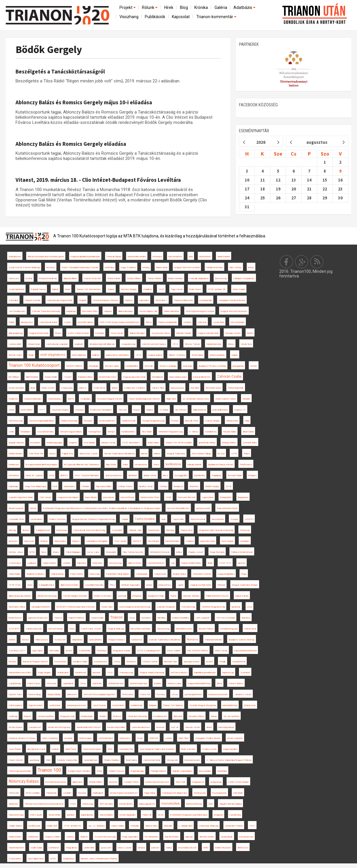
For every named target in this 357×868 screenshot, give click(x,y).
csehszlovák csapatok (57, 344)
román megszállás (116, 727)
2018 (229, 486)
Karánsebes (69, 486)
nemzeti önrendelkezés (178, 508)
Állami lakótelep (126, 311)
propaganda (238, 366)
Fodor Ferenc (77, 574)
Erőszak (149, 366)
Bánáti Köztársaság (47, 596)
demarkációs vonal (36, 749)
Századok (117, 530)
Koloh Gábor (153, 443)
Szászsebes (15, 859)
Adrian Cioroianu (175, 278)
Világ (247, 421)
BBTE (71, 399)
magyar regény (155, 355)
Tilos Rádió (147, 432)
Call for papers (15, 705)
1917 (42, 410)
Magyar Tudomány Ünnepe (245, 585)
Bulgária (153, 705)
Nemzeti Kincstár (187, 497)
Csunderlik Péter (16, 519)
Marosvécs (125, 738)
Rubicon (84, 837)
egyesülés (144, 300)
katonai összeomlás (218, 694)
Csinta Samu (34, 683)
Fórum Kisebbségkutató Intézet (144, 399)
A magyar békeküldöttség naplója (41, 465)
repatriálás (222, 771)
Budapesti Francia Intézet (221, 465)
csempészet (35, 727)
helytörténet (205, 257)
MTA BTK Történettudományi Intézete (76, 607)
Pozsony (161, 694)
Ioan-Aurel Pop (126, 749)
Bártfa (250, 333)
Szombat (245, 673)
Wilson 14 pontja (177, 355)
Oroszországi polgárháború (42, 421)
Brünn (209, 727)
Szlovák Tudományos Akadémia (165, 640)
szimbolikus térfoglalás (97, 541)
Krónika (201, 7)
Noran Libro (107, 607)
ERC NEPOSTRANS (198, 651)
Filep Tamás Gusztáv (133, 552)
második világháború (199, 278)
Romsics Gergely (129, 289)
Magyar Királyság (116, 629)
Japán (180, 585)
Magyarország (67, 716)
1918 (234, 454)
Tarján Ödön (178, 519)
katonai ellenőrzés (202, 377)
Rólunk (150, 7)
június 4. (83, 388)
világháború (77, 640)
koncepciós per (246, 837)
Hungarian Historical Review (232, 300)
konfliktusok (34, 826)
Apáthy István (146, 486)
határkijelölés (132, 366)
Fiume (173, 596)
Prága (244, 574)
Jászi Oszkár (99, 705)
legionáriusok (87, 815)
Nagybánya (69, 859)
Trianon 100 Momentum (89, 289)
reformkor (157, 257)
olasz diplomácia (36, 859)
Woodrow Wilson (196, 716)
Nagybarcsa (198, 782)
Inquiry (235, 355)
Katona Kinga (35, 694)
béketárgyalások (226, 727)
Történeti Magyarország (213, 607)
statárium (245, 541)
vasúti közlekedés (33, 399)
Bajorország (228, 673)
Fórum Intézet (16, 760)
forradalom (25, 432)
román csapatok (235, 738)
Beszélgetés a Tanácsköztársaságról (60, 71)
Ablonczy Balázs (24, 781)
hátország (94, 574)
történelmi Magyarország (170, 432)
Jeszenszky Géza (161, 333)
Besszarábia (205, 771)
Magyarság (216, 782)
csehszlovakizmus (141, 727)
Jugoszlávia (208, 497)
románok (68, 738)
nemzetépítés (175, 257)
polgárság (71, 311)
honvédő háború (85, 322)
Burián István (150, 475)
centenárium (36, 519)
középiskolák (206, 300)
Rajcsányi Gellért (104, 486)
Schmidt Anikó (250, 443)
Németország (16, 421)
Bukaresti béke (172, 837)
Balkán (55, 289)
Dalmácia (81, 563)
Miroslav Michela (191, 596)
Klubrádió (168, 826)
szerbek (67, 563)
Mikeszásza (42, 640)
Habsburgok (142, 574)
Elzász (25, 640)
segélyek (79, 344)
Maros (56, 552)
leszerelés (35, 443)
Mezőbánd (153, 541)
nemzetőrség (127, 497)
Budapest (178, 486)
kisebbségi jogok (54, 443)
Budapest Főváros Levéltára (212, 366)
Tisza (132, 618)
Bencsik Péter (192, 421)
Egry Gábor (37, 651)
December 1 (161, 300)
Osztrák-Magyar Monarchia (203, 705)
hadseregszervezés (77, 705)
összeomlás (60, 662)
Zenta (117, 662)
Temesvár (245, 530)
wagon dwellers (230, 749)
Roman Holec (15, 355)
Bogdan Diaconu (16, 443)
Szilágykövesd (43, 530)
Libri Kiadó (238, 793)
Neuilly (223, 662)
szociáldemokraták (94, 585)
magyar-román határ (39, 333)
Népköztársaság (69, 421)
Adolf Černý (71, 749)
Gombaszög (200, 793)
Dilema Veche (135, 563)
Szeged (234, 519)
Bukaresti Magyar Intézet (35, 662)
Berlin (210, 563)
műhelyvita (33, 837)
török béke (97, 563)
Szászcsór (60, 640)
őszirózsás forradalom (101, 410)
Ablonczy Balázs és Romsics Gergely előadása (71, 144)
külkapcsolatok (194, 465)
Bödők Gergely (49, 49)
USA (55, 486)
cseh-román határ (152, 760)
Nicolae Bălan (230, 432)
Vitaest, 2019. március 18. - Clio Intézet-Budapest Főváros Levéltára (98, 180)
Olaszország (163, 629)
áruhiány (71, 815)
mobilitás (148, 289)
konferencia (173, 464)
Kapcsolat (181, 17)
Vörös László (221, 651)
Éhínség (170, 530)
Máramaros (63, 673)
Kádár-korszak (129, 421)
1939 (73, 804)
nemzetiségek (238, 322)
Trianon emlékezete (183, 300)
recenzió (160, 727)
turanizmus (137, 640)
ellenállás (162, 618)
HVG (51, 475)
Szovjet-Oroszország (105, 837)
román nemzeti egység (59, 727)
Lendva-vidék (15, 344)
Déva (44, 552)
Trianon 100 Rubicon (173, 705)
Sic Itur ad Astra (231, 716)
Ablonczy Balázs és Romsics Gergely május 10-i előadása (84, 102)
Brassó (26, 530)
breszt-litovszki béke (141, 629)
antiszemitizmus (114, 475)
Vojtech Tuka (15, 694)
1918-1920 (15, 585)
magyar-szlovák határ (208, 333)
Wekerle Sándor (184, 333)
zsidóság (13, 716)
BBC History (236, 267)
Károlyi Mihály (54, 694)
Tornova (58, 618)
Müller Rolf (52, 826)
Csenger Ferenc (131, 782)
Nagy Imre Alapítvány (35, 486)
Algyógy (189, 837)
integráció (137, 596)
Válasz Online (117, 826)
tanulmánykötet (16, 848)
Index (125, 465)
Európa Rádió (51, 377)
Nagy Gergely (44, 673)
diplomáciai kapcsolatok (20, 596)
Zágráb (125, 519)
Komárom (146, 618)
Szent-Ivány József (91, 629)
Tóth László (36, 815)
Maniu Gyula (34, 344)
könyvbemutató (192, 760)
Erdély (12, 322)
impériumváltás (85, 377)
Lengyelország (128, 344)
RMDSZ (137, 541)
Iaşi (173, 563)
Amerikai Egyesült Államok (102, 344)
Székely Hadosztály (67, 760)
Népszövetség (16, 815)
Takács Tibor (158, 388)
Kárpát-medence (76, 618)
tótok (99, 771)
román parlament (107, 421)
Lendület (67, 793)
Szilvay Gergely (212, 421)
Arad (33, 388)
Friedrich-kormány (214, 267)
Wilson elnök (162, 267)
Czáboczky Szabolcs (135, 388)
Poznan (175, 421)
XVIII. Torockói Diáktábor (87, 475)
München (194, 486)
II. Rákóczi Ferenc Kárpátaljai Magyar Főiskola (229, 760)
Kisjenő (27, 716)
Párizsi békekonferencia (245, 651)
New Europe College (201, 454)
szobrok (187, 322)
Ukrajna (141, 848)
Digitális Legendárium (182, 771)
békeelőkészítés (184, 629)
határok (55, 749)
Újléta (219, 683)
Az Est (221, 454)
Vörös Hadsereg (50, 738)
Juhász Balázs (236, 683)
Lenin (11, 432)
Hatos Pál (145, 694)
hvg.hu (136, 410)
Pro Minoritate (151, 837)
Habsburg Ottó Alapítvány (175, 793)
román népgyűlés (128, 815)
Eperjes (76, 541)
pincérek (97, 673)
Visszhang (129, 17)
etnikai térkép (57, 574)
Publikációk (155, 17)
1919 (138, 355)
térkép (214, 716)
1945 (161, 289)
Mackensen (154, 530)
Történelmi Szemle (202, 574)
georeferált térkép (207, 443)
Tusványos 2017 (17, 651)
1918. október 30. (73, 826)
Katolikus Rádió (80, 662)
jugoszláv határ (207, 541)
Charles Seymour (57, 519)
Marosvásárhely (217, 355)
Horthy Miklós (134, 278)
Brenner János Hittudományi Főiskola (99, 859)
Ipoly (164, 519)
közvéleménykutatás (56, 782)
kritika (179, 552)
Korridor (157, 683)
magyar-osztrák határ (200, 585)
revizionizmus (100, 662)
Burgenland (243, 497)
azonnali (122, 596)
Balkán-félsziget (137, 333)
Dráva (156, 465)
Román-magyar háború (71, 432)
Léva (249, 607)
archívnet (13, 541)
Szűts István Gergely (238, 782)
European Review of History (22, 738)
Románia (192, 640)
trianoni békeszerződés (20, 673)
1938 (168, 497)
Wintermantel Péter (150, 497)
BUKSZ (64, 475)
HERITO (249, 519)
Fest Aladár (89, 443)
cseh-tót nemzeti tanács (154, 344)
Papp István (177, 289)
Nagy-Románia (217, 552)
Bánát (115, 388)
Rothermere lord (116, 683)
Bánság (12, 530)
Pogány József (196, 552)
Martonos (131, 662)
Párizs (247, 454)
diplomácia (77, 782)
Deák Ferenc (195, 289)
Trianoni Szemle (33, 300)
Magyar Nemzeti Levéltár (187, 267)
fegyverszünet (36, 705)
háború (157, 454)
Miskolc (44, 541)
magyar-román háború (68, 497)
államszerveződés (69, 585)
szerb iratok (55, 705)
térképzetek (232, 421)
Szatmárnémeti (16, 289)
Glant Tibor (184, 738)
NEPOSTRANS (74, 366)
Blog (184, 7)
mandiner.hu (211, 432)
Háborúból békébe (213, 640)
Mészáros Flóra (90, 311)
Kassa (52, 454)
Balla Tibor (171, 399)
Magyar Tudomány (176, 454)
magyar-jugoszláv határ (134, 377)
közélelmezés (160, 716)
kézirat (209, 662)
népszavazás (177, 388)
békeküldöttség (230, 705)
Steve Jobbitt (174, 651)
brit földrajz (14, 377)
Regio (31, 355)
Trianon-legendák (236, 388)
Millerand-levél (199, 410)
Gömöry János (16, 552)
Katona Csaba (174, 683)
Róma (149, 322)
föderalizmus (15, 257)
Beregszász (27, 322)
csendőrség (235, 815)
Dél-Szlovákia (106, 804)
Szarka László (209, 749)
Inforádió (135, 826)
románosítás (141, 465)
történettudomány (139, 683)
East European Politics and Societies (157, 749)
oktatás (12, 662)
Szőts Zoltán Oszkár (78, 333)
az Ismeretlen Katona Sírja (196, 399)
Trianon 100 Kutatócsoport (34, 365)
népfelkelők (200, 475)
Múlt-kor (117, 716)
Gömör (33, 508)
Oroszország (115, 563)
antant (69, 651)
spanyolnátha (95, 640)
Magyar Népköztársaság (152, 673)
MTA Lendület (33, 793)
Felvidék (85, 486)
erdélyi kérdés (15, 837)
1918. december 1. (132, 443)
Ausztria (113, 782)
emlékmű (13, 399)
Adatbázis (245, 7)
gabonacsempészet (38, 618)
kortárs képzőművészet (157, 782)
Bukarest (246, 618)
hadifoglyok (98, 793)
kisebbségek (87, 716)
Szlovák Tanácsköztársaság (46, 311)
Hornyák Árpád (114, 257)
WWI (110, 749)
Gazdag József (233, 333)
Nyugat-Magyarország (153, 421)
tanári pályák (227, 837)
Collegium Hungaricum (244, 278)
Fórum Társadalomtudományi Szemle (80, 267)
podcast (155, 848)
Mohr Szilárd (239, 289)
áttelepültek (226, 497)
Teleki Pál (147, 815)
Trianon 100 (49, 770)
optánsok (236, 607)
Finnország (88, 804)
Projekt (128, 7)
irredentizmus (15, 618)
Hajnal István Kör (92, 278)
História (163, 486)
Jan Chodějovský (17, 311)
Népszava (14, 278)
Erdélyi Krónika (15, 454)
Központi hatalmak (48, 278)
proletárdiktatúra (220, 410)
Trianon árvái (250, 629)
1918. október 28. (217, 289)
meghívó (73, 443)
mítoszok (51, 683)
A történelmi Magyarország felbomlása (189, 815)
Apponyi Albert (70, 278)
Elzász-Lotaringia (168, 366)
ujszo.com (106, 848)
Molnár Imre (250, 705)
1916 (110, 673)
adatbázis (13, 804)
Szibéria (190, 541)
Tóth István (45, 497)
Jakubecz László (243, 694)
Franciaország (126, 673)
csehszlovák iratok (48, 322)
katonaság (61, 530)
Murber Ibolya (179, 574)
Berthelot (133, 475)
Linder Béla (89, 848)
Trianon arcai (186, 530)
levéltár (29, 278)
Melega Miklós (229, 443)
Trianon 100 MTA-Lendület (179, 443)
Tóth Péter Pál (36, 454)
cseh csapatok (203, 618)
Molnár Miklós (96, 782)
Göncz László (125, 848)
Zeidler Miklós (15, 826)
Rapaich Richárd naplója (230, 804)
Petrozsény (128, 694)
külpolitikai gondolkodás (205, 673)
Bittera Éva (243, 848)
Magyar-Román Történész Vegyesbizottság (93, 519)
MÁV (206, 848)
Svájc (140, 738)
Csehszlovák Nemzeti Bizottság (89, 530)
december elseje (213, 388)
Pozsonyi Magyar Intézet (110, 399)
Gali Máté (97, 683)
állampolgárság (16, 333)
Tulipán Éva (67, 454)
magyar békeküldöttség (199, 683)
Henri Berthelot (106, 738)
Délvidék (246, 399)
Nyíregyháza (95, 432)
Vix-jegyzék (172, 760)
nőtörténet (14, 475)
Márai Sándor (114, 278)
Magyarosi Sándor (122, 651)
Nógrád (82, 300)
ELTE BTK (14, 629)
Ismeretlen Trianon (234, 826)
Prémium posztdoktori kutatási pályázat (44, 804)
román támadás (16, 388)
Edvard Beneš (126, 804)
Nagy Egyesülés (130, 837)
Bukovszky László (89, 454)
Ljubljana (32, 563)
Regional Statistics (35, 574)
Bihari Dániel (248, 432)
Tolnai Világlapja (73, 552)
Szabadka (85, 399)
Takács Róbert (154, 278)
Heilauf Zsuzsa (116, 771)
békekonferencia (194, 804)
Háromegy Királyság (209, 826)
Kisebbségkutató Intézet (89, 727)
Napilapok (216, 475)
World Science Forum (226, 399)
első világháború (53, 355)
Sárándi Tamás (38, 289)
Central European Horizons (106, 300)
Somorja (79, 410)
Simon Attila (54, 815)
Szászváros (15, 563)
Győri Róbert (27, 410)
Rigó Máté (111, 465)
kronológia (94, 366)
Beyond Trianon (206, 629)
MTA (32, 552)
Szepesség (67, 388)
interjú (251, 267)
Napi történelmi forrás (227, 508)
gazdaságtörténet (193, 694)
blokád (144, 454)
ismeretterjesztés (108, 377)
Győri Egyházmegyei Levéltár (200, 311)
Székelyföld (84, 651)
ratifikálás (109, 267)
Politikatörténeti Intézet (217, 596)
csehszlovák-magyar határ (60, 300)
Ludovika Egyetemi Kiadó (21, 497)
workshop (187, 366)
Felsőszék (14, 793)
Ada (191, 257)
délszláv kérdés (207, 837)
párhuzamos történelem (117, 355)
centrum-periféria (46, 716)
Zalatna (70, 837)
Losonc (68, 322)
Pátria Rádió (14, 574)
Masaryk (88, 421)
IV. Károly (164, 410)
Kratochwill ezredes (137, 257)
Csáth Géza (99, 388)
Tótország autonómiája (20, 771)
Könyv (231, 344)
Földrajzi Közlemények (242, 552)
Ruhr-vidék (54, 651)
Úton (211, 804)
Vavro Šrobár (15, 749)
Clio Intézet (181, 410)
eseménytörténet (156, 563)
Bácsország (221, 278)
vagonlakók (68, 683)
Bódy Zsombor (188, 749)
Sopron (111, 289)
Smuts (254, 366)
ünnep (149, 585)
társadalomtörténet (41, 607)
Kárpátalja (13, 486)
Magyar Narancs (116, 640)
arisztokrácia (218, 519)
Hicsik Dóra (246, 344)
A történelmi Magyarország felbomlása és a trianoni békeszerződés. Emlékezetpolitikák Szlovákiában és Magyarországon (102, 508)
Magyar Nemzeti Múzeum (234, 311)
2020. (53, 859)
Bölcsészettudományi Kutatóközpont (46, 257)
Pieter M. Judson (34, 475)
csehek (168, 738)
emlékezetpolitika (181, 618)
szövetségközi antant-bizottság (135, 607)
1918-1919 (225, 563)
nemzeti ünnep (56, 629)
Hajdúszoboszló (34, 629)
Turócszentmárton (92, 749)
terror (68, 289)
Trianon (116, 617)
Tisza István (117, 333)
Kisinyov (129, 300)
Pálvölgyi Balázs (158, 771)
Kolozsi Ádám (106, 815)
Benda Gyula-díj (16, 508)
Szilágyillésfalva (46, 585)
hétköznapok (86, 738)
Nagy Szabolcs (128, 267)
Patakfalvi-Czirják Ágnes (118, 574)
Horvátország (188, 607)
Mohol (58, 333)
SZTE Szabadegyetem (149, 651)
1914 (175, 344)
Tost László (120, 541)
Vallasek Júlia (135, 530)
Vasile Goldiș (36, 848)
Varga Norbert (49, 563)
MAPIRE (154, 738)
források (221, 585)
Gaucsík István (192, 727)
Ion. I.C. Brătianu (96, 826)
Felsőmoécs (246, 465)
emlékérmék (137, 705)
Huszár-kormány (45, 432)
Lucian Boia (219, 322)
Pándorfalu (51, 793)
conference (54, 848)
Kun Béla (195, 388)
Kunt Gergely (227, 541)
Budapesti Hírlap (156, 596)
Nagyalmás (72, 848)
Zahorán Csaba (229, 377)
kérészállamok (79, 355)
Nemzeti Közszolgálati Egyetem (99, 694)
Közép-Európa (15, 727)
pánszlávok (109, 497)
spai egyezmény (192, 662)
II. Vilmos (194, 432)
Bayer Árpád (91, 497)
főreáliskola (157, 377)
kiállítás (96, 355)
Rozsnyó (51, 267)
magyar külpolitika (226, 574)
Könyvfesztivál (198, 519)
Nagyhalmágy (137, 771)
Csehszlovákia (145, 519)
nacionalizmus (91, 760)
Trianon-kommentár (217, 17)
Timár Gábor (197, 355)
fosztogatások (219, 793)
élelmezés (72, 694)
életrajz (111, 432)
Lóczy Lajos (93, 552)
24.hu (83, 683)
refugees (252, 475)
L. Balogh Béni (186, 826)
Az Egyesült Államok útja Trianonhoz (82, 465)
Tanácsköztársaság (137, 716)
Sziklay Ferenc (125, 486)
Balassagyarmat (147, 804)
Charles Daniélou (112, 760)
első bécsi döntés (179, 673)
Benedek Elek (171, 662)
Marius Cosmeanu (103, 596)
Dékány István (108, 443)
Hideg (169, 848)
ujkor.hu (242, 563)
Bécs (165, 475)
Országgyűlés (181, 475)
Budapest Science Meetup (242, 640)
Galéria (221, 7)
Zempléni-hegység (229, 629)
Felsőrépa (101, 651)
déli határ (178, 716)
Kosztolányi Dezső (187, 848)
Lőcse (175, 694)
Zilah (48, 760)
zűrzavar (202, 322)
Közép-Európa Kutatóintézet (124, 793)
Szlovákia (13, 300)
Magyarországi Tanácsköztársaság (216, 530)
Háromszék (160, 574)
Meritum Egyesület (130, 585)
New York (181, 782)
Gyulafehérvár (239, 662)
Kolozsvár (29, 541)
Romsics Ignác (112, 366)
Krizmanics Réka (17, 607)
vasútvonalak (97, 618)
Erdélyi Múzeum (223, 848)
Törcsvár (123, 410)
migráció (108, 311)
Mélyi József (48, 388)
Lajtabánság (15, 683)
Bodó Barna (131, 760)
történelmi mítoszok (160, 552)
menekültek (170, 804)
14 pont (68, 377)
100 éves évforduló (226, 618)
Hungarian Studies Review (208, 738)
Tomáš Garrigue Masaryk (75, 596)
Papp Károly (150, 793)
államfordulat (32, 377)
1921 (252, 826)
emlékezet (14, 465)
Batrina (12, 640)
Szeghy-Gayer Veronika (79, 771)
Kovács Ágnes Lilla (148, 311)
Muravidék (111, 552)
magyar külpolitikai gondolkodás (85, 257)
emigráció (218, 815)
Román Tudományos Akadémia (119, 454)
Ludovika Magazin (166, 607)
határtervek (81, 673)
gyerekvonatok (203, 508)
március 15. (240, 410)
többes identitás (171, 311)
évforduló (100, 333)
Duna (30, 585)
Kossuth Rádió (235, 475)
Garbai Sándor (242, 596)
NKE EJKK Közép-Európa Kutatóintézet (119, 322)
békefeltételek (172, 541)
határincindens (128, 432)
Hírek (169, 7)
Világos (150, 410)
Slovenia (82, 793)
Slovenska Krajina (60, 410)
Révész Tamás (192, 344)
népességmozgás (178, 377)
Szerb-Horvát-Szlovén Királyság (24, 267)
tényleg (146, 267)
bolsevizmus (165, 585)
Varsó (11, 410)
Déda (72, 629)
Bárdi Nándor (224, 257)
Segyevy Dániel (52, 837)
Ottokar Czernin (150, 662)
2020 (161, 815)
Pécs (112, 585)
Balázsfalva (60, 541)
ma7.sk (175, 727)
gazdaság (34, 760)
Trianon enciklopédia (167, 322)
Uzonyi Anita (118, 705)
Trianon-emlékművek (191, 563)
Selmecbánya (55, 399)
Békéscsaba (151, 826)
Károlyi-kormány (214, 344)
